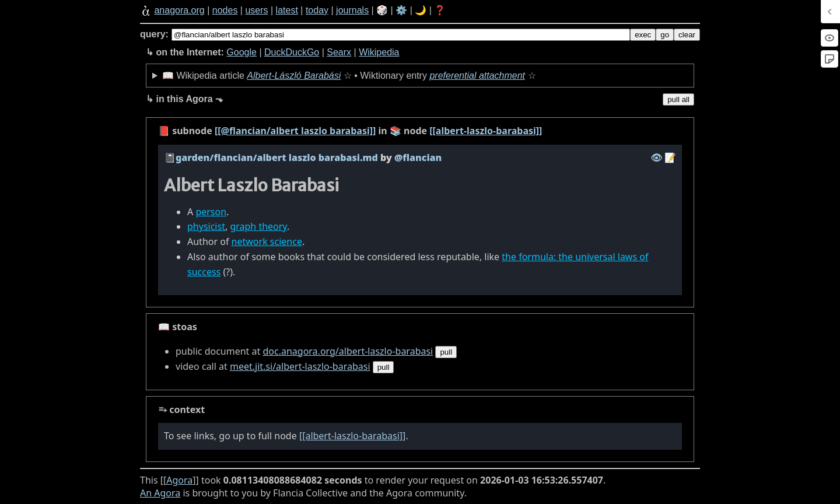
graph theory (258, 226)
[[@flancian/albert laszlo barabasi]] (295, 131)
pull (446, 352)
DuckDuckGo (292, 52)
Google (242, 52)
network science (267, 242)
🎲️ (382, 10)
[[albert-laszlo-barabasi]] (486, 131)
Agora (179, 480)
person (211, 212)
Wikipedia (379, 52)
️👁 (656, 157)
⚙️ (401, 10)
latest (287, 10)
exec (643, 35)
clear (687, 35)
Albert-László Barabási (294, 76)
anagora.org (179, 10)
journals (352, 10)
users (256, 10)
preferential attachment (477, 76)
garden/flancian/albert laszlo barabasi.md (277, 157)
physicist (206, 226)
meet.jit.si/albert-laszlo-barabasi (300, 366)
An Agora (160, 493)
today (317, 10)
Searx (339, 52)
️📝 (670, 157)
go (665, 35)
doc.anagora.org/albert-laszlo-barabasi (348, 351)
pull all (678, 99)
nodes (225, 10)
